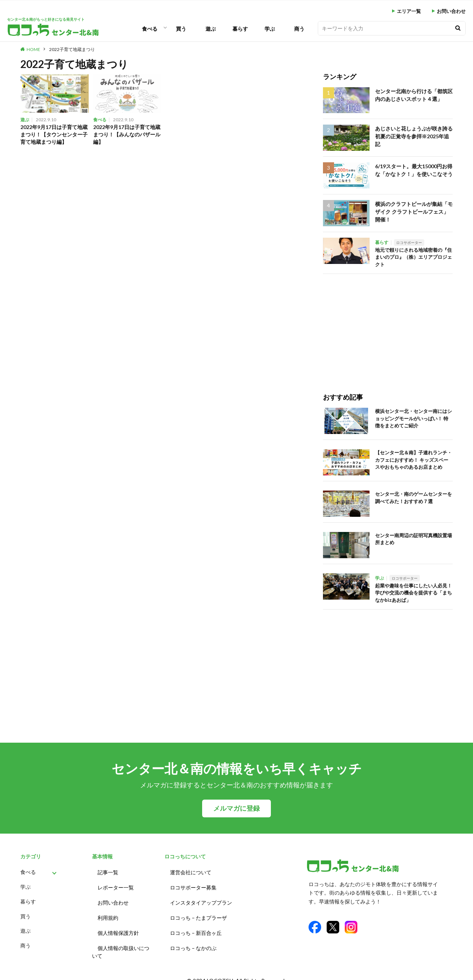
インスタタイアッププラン (201, 899)
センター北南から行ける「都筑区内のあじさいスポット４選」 (414, 94)
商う (299, 29)
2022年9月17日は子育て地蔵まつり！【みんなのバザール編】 (127, 135)
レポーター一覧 (116, 885)
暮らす (240, 29)
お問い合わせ (451, 11)
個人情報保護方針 (118, 926)
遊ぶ (211, 29)
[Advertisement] (388, 326)
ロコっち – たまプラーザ (198, 913)
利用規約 (108, 913)
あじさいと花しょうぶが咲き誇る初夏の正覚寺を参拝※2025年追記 (414, 132)
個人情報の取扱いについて (121, 944)
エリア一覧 (409, 11)
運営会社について (191, 872)
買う (181, 29)
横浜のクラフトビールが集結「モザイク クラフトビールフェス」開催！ (414, 211)
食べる (150, 29)
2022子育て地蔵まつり (72, 49)
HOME (33, 49)
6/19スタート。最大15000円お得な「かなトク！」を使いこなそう (412, 169)
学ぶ (270, 29)
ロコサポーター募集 (193, 885)
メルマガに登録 (236, 808)
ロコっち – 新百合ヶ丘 (196, 926)
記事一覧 (108, 872)
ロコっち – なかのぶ (193, 940)
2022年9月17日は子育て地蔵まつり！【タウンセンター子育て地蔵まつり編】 (54, 135)
